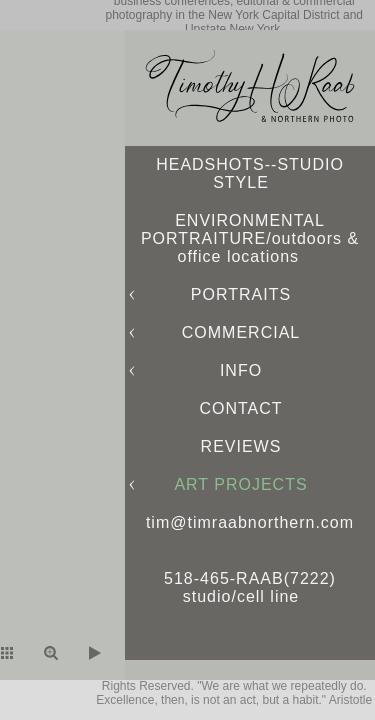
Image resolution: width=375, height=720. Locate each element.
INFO (241, 370)
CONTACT (240, 408)
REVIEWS (241, 446)
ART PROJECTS (240, 484)
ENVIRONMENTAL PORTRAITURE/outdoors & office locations (250, 238)
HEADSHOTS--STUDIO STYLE (250, 173)
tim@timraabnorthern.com (250, 522)
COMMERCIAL (241, 332)
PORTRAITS (241, 294)
